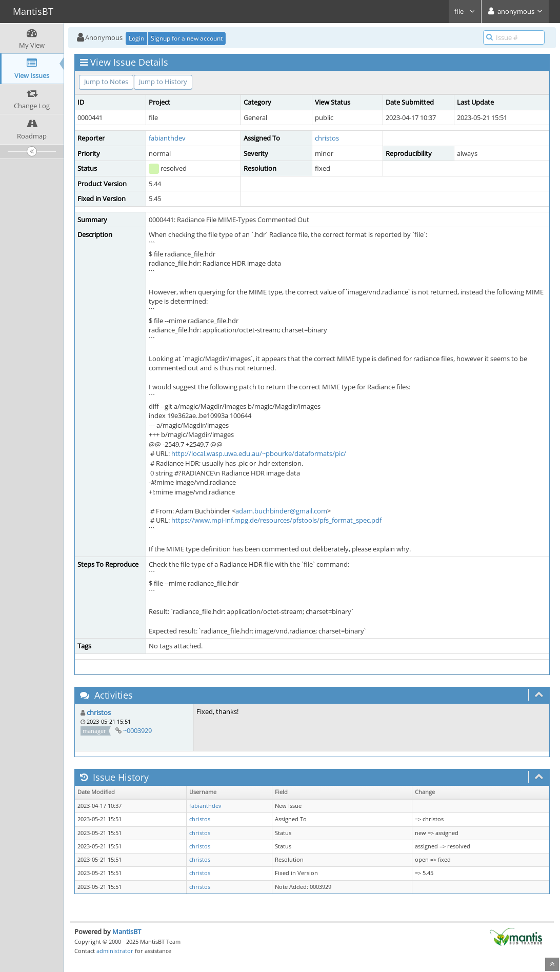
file (465, 11)
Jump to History (163, 82)
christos (327, 138)
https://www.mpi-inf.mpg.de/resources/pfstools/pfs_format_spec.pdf (276, 520)
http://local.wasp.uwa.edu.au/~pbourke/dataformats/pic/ (259, 453)
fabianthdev (167, 138)
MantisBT (127, 931)
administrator (115, 951)
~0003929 (137, 730)
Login (136, 38)
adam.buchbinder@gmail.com (281, 511)
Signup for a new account (187, 38)
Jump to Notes (106, 82)
